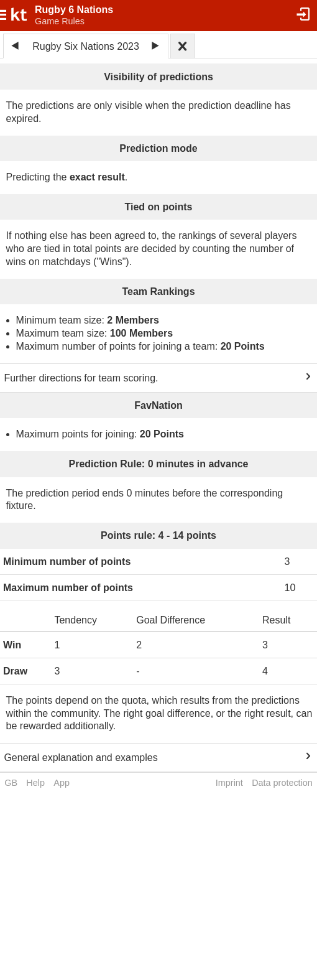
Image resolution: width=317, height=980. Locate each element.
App (62, 783)
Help (35, 783)
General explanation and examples (80, 758)
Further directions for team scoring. (81, 378)
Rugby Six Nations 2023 (86, 46)
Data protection (282, 783)
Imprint (229, 783)
